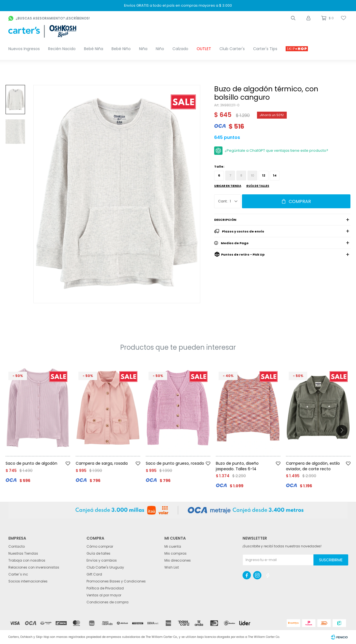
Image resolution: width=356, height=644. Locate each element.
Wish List (172, 567)
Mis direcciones (178, 560)
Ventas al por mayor (104, 595)
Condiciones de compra (107, 602)
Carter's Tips (265, 49)
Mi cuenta (173, 546)
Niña (143, 49)
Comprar (300, 201)
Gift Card (94, 574)
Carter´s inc (18, 574)
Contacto (17, 546)
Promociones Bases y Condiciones (116, 581)
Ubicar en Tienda (228, 186)
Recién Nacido (62, 49)
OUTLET (204, 49)
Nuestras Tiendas (23, 553)
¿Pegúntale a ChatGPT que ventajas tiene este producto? (276, 150)
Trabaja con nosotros (27, 560)
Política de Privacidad (105, 588)
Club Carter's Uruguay (105, 567)
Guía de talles (258, 186)
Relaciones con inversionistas (34, 567)
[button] (293, 18)
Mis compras (175, 553)
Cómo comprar (100, 546)
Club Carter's (232, 49)
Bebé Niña (94, 49)
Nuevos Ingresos (24, 49)
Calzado (180, 49)
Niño (160, 49)
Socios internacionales (28, 581)
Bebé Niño (121, 49)
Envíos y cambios (102, 560)
